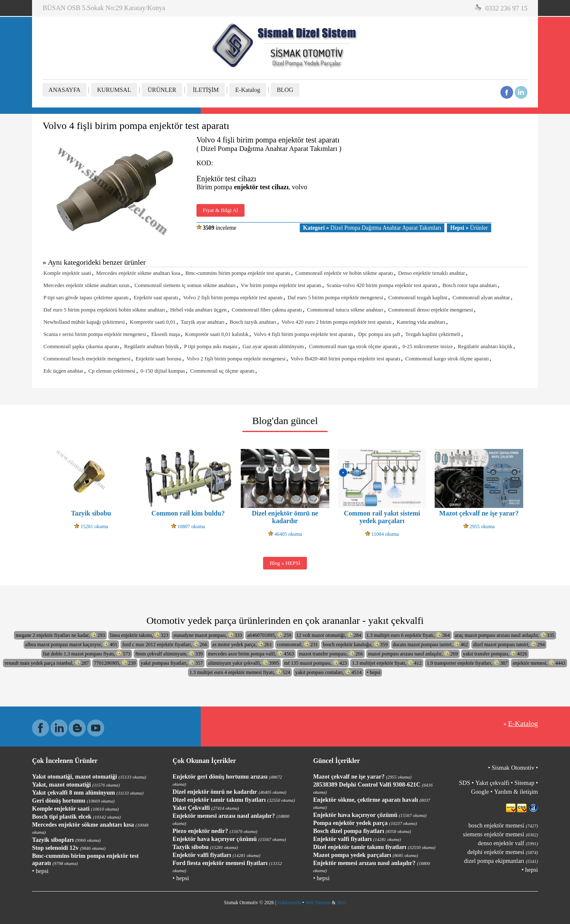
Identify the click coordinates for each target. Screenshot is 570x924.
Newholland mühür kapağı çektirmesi (84, 322)
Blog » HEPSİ (285, 563)
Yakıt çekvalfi (492, 783)
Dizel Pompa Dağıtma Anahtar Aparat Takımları (372, 228)
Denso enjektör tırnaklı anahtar (432, 273)
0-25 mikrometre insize (428, 346)
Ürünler (469, 228)
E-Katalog (248, 90)
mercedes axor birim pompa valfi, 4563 (251, 654)
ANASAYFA (65, 90)
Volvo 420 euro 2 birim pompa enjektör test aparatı (337, 322)
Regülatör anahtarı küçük (485, 346)
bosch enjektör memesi (503, 825)
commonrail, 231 (297, 644)
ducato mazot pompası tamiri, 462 (431, 644)
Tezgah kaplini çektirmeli (433, 334)
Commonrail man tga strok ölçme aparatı (353, 346)
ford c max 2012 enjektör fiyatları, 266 (165, 644)
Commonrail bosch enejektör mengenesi (87, 359)
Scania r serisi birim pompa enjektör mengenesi (95, 334)
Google (480, 792)
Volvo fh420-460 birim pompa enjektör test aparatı (345, 359)
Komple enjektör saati (67, 273)
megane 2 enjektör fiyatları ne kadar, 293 (60, 635)
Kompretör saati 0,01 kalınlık (217, 334)
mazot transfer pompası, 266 (331, 654)
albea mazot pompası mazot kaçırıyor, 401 (71, 644)
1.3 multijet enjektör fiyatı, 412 (387, 663)
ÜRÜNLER (162, 90)
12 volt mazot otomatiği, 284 (329, 635)
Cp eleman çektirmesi (112, 371)
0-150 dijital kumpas (163, 371)
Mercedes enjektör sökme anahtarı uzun (86, 285)
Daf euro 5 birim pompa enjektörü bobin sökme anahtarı (104, 310)
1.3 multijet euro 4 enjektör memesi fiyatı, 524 (240, 672)
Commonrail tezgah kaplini (418, 298)
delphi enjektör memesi (503, 852)
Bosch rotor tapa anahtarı (469, 285)
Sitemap (524, 783)
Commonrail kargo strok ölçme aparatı (447, 359)
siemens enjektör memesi (500, 834)
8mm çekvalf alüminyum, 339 (169, 654)
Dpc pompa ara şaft (379, 334)
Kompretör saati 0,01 (153, 322)
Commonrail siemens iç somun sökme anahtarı (185, 285)
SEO (341, 903)
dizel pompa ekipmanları (501, 861)
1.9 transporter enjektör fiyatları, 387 (467, 663)
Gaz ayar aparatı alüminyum (273, 346)
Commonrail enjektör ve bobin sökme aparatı (344, 273)
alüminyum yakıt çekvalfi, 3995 (243, 663)
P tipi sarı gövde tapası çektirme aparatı (86, 298)
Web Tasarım (318, 903)
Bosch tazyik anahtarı (253, 322)
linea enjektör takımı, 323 (139, 635)
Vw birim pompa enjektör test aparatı (281, 285)
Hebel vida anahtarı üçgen (199, 310)
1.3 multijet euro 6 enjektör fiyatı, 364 (408, 635)
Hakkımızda (289, 903)
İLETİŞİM (206, 90)
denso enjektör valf (508, 843)
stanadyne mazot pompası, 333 (208, 635)
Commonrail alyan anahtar (481, 298)
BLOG (285, 90)
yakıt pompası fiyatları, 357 (172, 663)
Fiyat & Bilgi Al (220, 210)
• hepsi (374, 672)
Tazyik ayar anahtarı (202, 322)
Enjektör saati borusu (158, 359)
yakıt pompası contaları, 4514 (328, 672)
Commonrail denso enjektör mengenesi (431, 310)
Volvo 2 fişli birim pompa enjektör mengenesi (236, 359)
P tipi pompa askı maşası (211, 346)
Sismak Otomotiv (513, 768)
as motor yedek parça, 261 (242, 644)
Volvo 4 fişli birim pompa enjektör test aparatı (303, 334)
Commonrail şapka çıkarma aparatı (81, 346)
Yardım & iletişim (516, 792)
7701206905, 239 (115, 663)
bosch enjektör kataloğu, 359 (355, 644)
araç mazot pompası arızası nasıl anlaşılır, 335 (505, 635)
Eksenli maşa (166, 334)
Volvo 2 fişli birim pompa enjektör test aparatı (233, 298)
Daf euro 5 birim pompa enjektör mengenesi (335, 298)
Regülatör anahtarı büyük (151, 346)
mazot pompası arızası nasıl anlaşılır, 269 (413, 654)
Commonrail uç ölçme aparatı (222, 371)
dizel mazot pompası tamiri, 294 (509, 644)
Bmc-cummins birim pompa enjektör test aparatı (238, 273)
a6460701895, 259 (269, 635)
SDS (465, 783)
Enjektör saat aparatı (156, 298)
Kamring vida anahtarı (421, 322)
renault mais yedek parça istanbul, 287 (47, 663)
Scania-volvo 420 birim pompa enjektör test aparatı (382, 285)
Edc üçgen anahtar (63, 371)
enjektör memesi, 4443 (539, 663)
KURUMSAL (114, 90)
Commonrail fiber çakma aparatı (267, 310)
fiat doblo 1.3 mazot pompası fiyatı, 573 (87, 654)
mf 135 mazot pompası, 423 (316, 663)
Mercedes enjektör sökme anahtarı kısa (138, 273)
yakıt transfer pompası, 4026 (495, 654)
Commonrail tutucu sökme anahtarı (345, 310)
